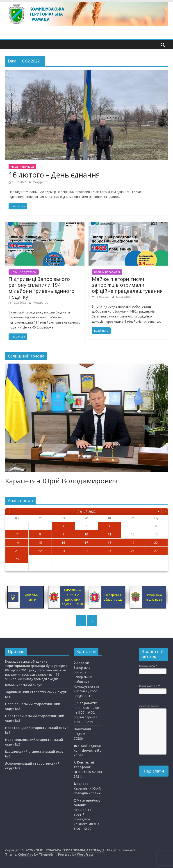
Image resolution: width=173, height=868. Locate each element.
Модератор (41, 182)
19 (133, 543)
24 (86, 551)
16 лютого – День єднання (54, 175)
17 (86, 543)
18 (109, 543)
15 (40, 543)
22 (40, 551)
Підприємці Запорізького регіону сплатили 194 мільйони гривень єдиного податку (41, 288)
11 (109, 534)
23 (63, 551)
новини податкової (24, 272)
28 (17, 559)
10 (86, 534)
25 (109, 551)
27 (156, 551)
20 (156, 543)
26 (133, 551)
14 (17, 543)
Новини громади (22, 167)
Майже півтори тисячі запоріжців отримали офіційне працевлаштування (127, 285)
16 (63, 543)
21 (17, 551)
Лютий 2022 (86, 512)
